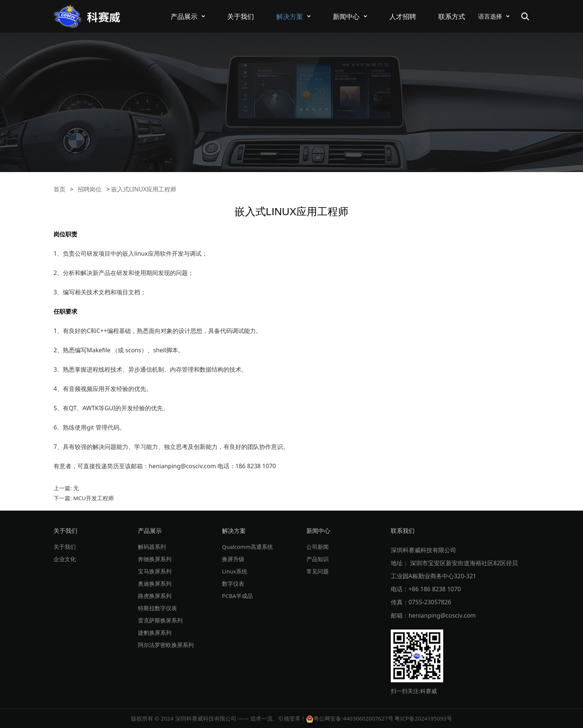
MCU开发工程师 (94, 498)
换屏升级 (234, 559)
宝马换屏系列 (156, 571)
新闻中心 (346, 16)
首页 (59, 189)
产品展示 (184, 16)
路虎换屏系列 (156, 596)
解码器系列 (153, 547)
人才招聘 (403, 16)
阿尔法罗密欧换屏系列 (168, 645)
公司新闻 (318, 547)
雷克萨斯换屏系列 (162, 620)
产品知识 (318, 559)
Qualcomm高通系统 (249, 547)
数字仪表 (234, 583)
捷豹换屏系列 (156, 632)
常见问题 (318, 571)
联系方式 (452, 16)
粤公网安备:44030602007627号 (350, 718)
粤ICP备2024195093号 (423, 718)
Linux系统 (236, 571)
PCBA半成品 (238, 596)
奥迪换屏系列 (156, 583)
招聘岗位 (90, 189)
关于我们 (241, 16)
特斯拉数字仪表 (159, 608)
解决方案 (290, 16)
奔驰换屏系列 (156, 559)
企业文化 (65, 559)
